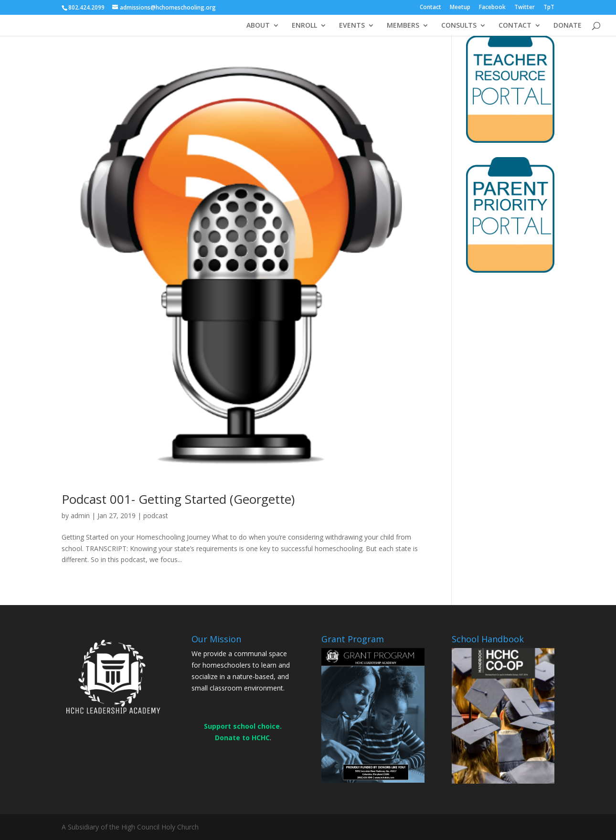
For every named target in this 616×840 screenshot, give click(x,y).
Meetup (460, 8)
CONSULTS (459, 26)
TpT (549, 8)
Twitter (525, 8)
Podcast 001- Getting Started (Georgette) (178, 499)
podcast (156, 516)
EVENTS (352, 26)
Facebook (492, 8)
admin (80, 516)
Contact (430, 8)
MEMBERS (403, 26)
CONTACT (515, 26)
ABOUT (258, 26)
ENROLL (304, 26)
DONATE (568, 26)
